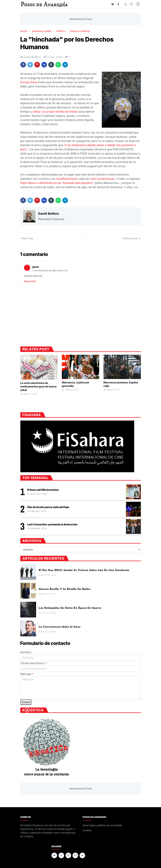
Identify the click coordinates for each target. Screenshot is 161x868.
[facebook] (118, 4)
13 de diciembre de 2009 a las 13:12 (50, 271)
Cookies (87, 830)
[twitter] (113, 4)
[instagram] (68, 855)
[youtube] (75, 855)
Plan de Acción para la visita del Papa (48, 507)
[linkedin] (82, 855)
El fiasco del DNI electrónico (43, 490)
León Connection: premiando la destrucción (52, 524)
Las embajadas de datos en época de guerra (70, 608)
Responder (30, 281)
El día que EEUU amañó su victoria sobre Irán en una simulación (84, 570)
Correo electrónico (34, 663)
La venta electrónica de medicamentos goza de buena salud (38, 387)
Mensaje (27, 674)
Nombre (26, 652)
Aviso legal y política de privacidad (102, 825)
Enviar (26, 702)
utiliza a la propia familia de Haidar (55, 112)
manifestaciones (67, 179)
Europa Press (29, 82)
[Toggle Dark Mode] (126, 4)
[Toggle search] (132, 4)
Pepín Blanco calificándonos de (57, 183)
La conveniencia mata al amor (60, 627)
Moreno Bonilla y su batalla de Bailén (65, 589)
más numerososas (102, 179)
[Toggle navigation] (138, 4)
